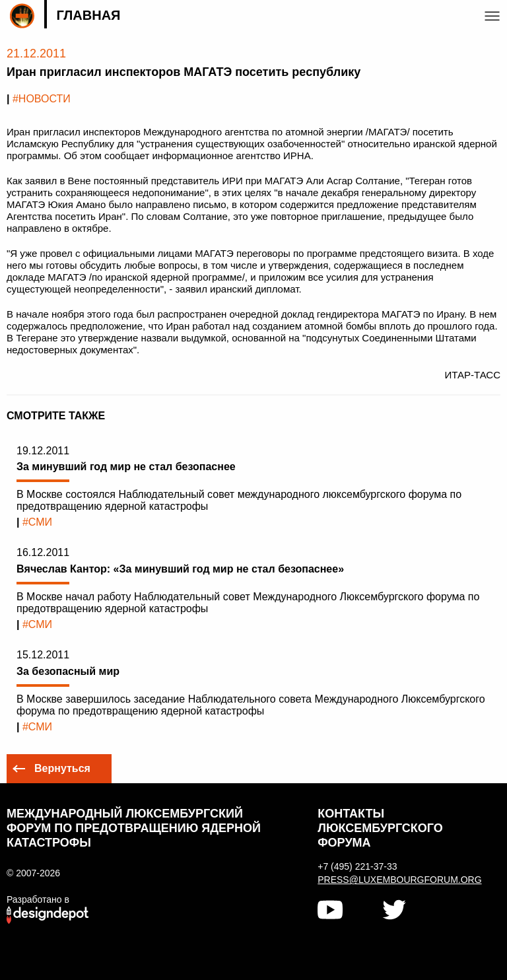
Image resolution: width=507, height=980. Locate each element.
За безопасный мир (68, 671)
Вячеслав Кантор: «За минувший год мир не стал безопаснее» (180, 569)
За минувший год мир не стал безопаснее (126, 467)
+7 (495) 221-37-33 (357, 866)
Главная (88, 15)
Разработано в (38, 899)
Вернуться (62, 768)
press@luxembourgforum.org (391, 880)
